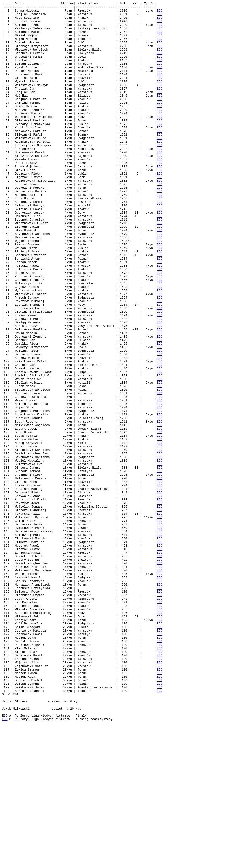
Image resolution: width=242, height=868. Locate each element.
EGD (159, 13)
